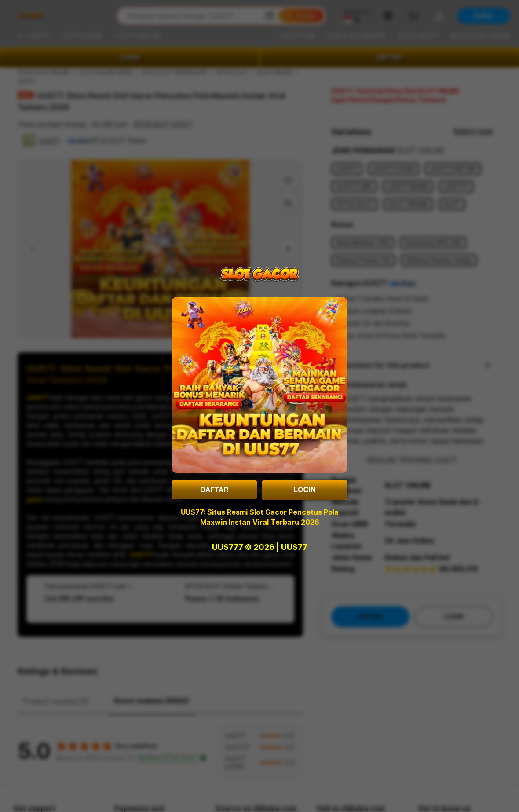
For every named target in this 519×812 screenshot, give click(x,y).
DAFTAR (214, 490)
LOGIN (305, 490)
